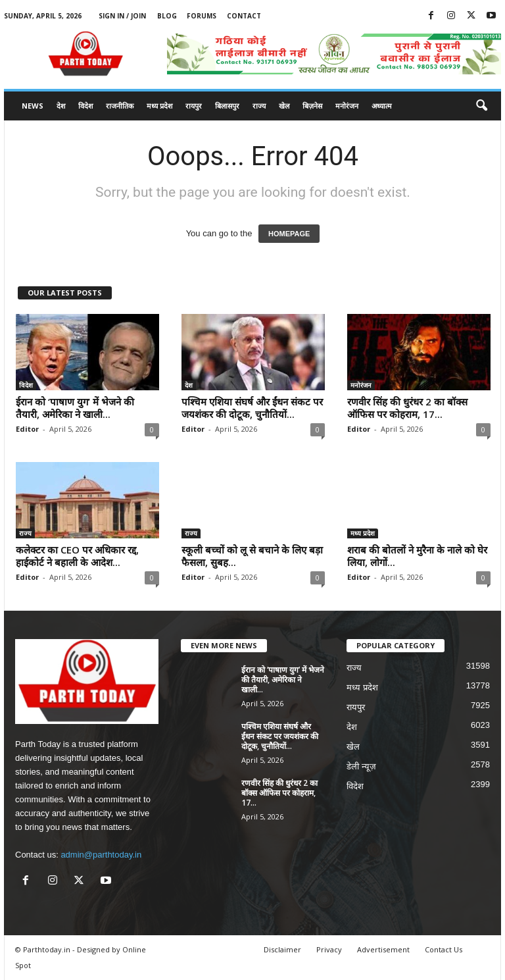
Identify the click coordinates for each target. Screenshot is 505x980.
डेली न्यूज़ (361, 766)
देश (61, 106)
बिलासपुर (227, 106)
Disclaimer (282, 949)
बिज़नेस (312, 106)
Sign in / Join (122, 16)
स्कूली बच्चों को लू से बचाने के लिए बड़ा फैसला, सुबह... (252, 556)
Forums (202, 16)
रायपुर (194, 106)
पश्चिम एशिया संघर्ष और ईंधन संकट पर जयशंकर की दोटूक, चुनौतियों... (252, 408)
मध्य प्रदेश (159, 106)
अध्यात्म (382, 106)
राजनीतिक (120, 106)
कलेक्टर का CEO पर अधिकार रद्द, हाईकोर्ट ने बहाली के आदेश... (77, 556)
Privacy (329, 949)
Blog (167, 16)
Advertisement (383, 949)
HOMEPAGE (289, 234)
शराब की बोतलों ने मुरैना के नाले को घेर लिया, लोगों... (417, 556)
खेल (284, 106)
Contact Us (444, 949)
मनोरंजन (347, 106)
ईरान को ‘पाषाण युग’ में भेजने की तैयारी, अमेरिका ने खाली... (75, 408)
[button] (481, 106)
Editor (27, 429)
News (33, 106)
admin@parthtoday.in (101, 855)
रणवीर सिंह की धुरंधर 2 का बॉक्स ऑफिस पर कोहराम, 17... (407, 408)
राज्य (259, 106)
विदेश (85, 106)
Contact (244, 16)
